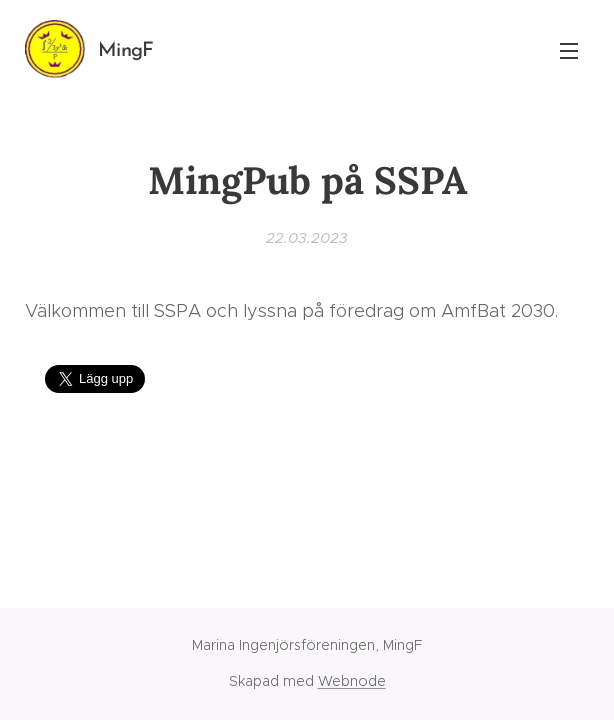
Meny (569, 51)
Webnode (352, 681)
